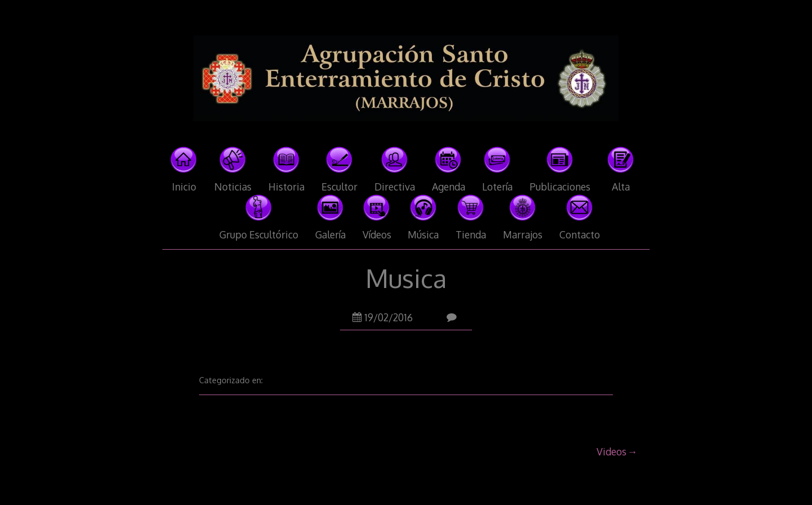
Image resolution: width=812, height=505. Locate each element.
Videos (612, 451)
